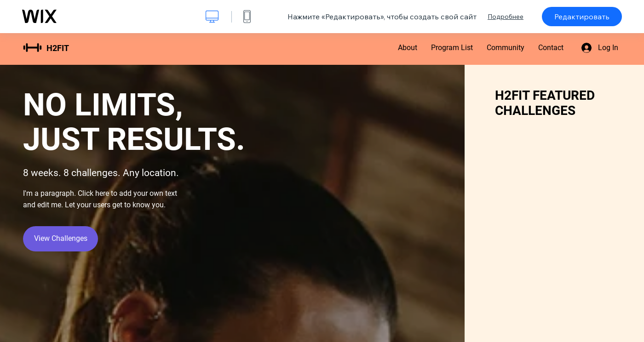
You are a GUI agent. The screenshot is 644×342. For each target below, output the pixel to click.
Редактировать (582, 17)
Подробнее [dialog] (506, 17)
